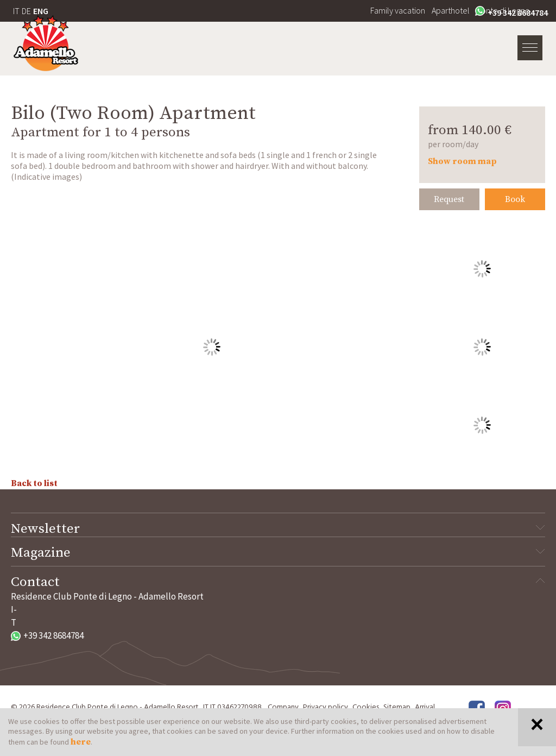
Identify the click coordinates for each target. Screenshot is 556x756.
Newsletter (278, 529)
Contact (278, 582)
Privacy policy (326, 707)
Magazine (278, 553)
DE (26, 11)
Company (283, 707)
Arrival (425, 707)
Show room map (462, 161)
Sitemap (397, 707)
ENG (41, 11)
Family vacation (398, 10)
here (81, 742)
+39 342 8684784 (511, 12)
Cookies (366, 707)
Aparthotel (451, 10)
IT (16, 11)
